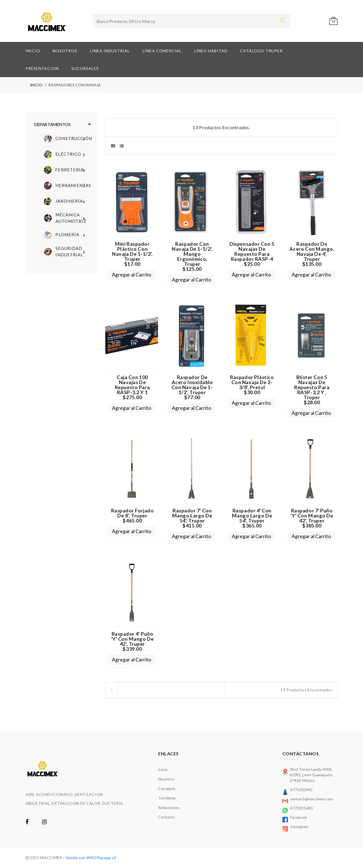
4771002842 (301, 790)
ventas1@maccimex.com (312, 799)
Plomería (65, 235)
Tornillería (167, 798)
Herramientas (66, 185)
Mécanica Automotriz (65, 218)
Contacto (167, 817)
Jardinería (65, 201)
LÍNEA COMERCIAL (162, 51)
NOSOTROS (65, 51)
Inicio (36, 85)
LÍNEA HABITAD (211, 51)
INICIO (33, 51)
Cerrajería (167, 789)
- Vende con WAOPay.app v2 (89, 858)
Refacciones (169, 808)
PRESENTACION (42, 68)
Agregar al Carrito (132, 274)
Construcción (66, 138)
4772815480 (301, 808)
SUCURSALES (85, 68)
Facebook (299, 818)
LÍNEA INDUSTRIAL (110, 51)
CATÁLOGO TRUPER (261, 51)
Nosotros (166, 779)
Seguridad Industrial (65, 251)
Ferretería (65, 170)
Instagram (299, 827)
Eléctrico (65, 154)
